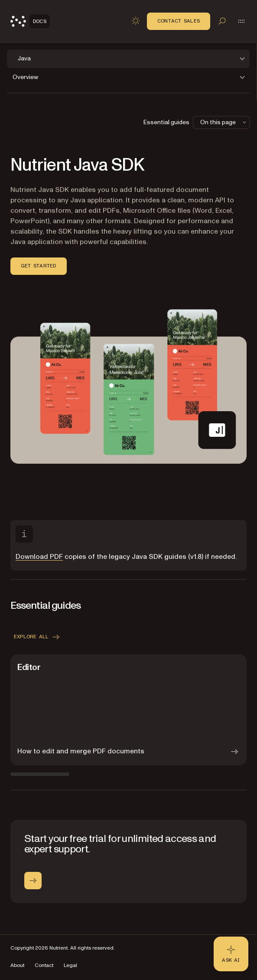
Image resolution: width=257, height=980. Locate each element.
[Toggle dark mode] (136, 21)
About (17, 965)
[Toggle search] (222, 21)
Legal (70, 965)
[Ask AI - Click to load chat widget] (231, 954)
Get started (39, 266)
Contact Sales (179, 21)
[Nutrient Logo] (30, 21)
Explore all (37, 637)
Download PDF (39, 557)
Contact (44, 965)
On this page (224, 122)
